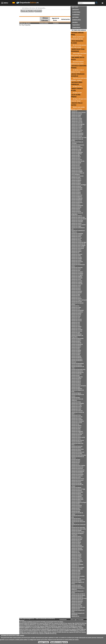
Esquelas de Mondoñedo (77, 363)
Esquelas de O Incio (76, 408)
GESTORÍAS (75, 17)
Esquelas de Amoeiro (77, 160)
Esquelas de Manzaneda (77, 338)
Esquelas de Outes (76, 439)
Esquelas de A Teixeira (77, 148)
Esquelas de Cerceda (76, 257)
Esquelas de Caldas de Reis (78, 217)
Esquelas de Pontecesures (78, 470)
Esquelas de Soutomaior (77, 547)
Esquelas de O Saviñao (77, 420)
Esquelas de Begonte (76, 197)
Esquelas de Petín (76, 460)
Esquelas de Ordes (76, 429)
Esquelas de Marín (76, 341)
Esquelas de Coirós (76, 269)
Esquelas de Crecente (77, 281)
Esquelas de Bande (76, 183)
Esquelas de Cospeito (77, 276)
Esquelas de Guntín (76, 315)
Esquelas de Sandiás (76, 530)
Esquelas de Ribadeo (76, 496)
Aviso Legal (74, 619)
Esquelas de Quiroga (76, 483)
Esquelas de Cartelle (76, 241)
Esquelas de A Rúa (76, 146)
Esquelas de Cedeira (76, 251)
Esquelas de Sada (76, 511)
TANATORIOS (76, 25)
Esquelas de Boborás (76, 201)
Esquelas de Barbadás (77, 188)
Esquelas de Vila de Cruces (78, 579)
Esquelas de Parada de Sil (78, 452)
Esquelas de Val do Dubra (78, 567)
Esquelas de (74, 111)
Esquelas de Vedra (76, 572)
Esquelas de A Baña (76, 115)
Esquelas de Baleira (76, 180)
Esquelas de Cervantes (77, 262)
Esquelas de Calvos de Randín (79, 219)
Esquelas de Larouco (76, 321)
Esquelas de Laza (76, 324)
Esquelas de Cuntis (76, 285)
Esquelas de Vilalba (76, 585)
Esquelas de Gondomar (77, 312)
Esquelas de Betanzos (77, 200)
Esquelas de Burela (76, 211)
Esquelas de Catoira (76, 250)
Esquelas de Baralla (76, 186)
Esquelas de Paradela (77, 454)
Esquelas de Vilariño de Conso (79, 598)
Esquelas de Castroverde (78, 248)
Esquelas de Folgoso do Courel (79, 300)
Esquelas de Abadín (76, 151)
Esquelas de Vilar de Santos (78, 595)
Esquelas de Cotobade (77, 278)
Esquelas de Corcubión (77, 272)
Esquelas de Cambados (77, 222)
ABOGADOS (76, 10)
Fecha (41, 23)
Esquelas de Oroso (76, 430)
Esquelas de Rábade (76, 488)
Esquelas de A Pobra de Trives (79, 137)
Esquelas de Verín (76, 575)
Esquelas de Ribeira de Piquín (79, 502)
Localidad (45, 23)
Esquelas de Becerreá (77, 195)
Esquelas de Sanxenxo (77, 538)
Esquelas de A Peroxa (77, 136)
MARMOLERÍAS (77, 20)
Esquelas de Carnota (76, 238)
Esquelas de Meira (76, 347)
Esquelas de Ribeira (76, 501)
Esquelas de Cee (75, 253)
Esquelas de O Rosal (76, 418)
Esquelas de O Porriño (77, 417)
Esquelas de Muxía (76, 383)
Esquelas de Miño (76, 355)
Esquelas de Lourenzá (77, 330)
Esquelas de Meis (76, 349)
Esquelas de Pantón (76, 451)
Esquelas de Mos (75, 375)
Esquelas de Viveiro (76, 604)
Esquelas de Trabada (76, 560)
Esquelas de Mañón (76, 340)
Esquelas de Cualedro (77, 282)
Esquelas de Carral (76, 239)
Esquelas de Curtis (76, 287)
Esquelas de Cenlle (76, 256)
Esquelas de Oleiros (76, 427)
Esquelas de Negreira (77, 389)
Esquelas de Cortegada (77, 275)
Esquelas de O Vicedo (77, 423)
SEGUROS (75, 22)
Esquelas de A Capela (77, 120)
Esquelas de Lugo (76, 333)
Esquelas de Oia (75, 424)
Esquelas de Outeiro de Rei (78, 437)
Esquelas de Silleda (76, 542)
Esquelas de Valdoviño (77, 569)
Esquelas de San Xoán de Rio (78, 529)
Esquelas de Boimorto (77, 203)
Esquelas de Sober (76, 544)
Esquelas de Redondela (77, 492)
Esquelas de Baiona (76, 179)
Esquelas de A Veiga (76, 149)
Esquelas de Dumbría (77, 291)
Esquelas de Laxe (76, 322)
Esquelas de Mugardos (77, 377)
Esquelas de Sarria (76, 541)
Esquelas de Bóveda (76, 207)
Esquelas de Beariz (76, 194)
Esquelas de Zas (75, 616)
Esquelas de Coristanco (77, 273)
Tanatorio (56, 23)
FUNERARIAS (76, 15)
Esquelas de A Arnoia (77, 114)
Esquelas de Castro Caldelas (78, 245)
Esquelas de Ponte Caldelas (78, 465)
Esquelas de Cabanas (77, 216)
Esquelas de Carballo (77, 235)
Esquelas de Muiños (76, 378)
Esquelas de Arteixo (76, 167)
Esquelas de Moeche (76, 358)
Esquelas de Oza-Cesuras (78, 440)
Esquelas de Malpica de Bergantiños (77, 336)
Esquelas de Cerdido (76, 260)
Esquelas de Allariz (76, 157)
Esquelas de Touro (76, 559)
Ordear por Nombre (25, 23)
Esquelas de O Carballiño (78, 403)
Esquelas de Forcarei (76, 302)
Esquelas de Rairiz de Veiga (78, 489)
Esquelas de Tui (75, 566)
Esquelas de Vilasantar (77, 601)
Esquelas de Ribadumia (77, 498)
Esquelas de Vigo (75, 578)
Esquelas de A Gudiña (77, 127)
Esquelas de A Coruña (77, 121)
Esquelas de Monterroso (77, 372)
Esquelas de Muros (76, 381)
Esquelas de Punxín (76, 482)
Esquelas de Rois (75, 508)
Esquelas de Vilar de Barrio (78, 594)
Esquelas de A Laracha (77, 130)
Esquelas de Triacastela (77, 564)
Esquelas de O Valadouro (78, 421)
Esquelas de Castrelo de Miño (79, 242)
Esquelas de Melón (76, 352)
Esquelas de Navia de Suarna (79, 386)
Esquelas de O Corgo (76, 405)
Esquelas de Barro (76, 191)
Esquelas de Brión (76, 208)
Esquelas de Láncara (76, 319)
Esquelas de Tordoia (76, 557)
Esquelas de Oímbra (76, 426)
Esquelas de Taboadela (77, 550)
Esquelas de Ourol (76, 436)
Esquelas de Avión (76, 177)
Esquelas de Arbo (76, 164)
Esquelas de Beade (76, 192)
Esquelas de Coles (76, 270)
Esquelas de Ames (76, 158)
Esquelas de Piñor (76, 461)
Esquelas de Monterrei (77, 371)
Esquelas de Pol (75, 464)
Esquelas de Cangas (76, 226)
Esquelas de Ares (76, 166)
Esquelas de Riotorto (76, 505)
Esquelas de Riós (75, 504)
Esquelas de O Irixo (76, 409)
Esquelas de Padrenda (77, 446)
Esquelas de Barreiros (77, 189)
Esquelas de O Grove (76, 406)
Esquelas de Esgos (76, 294)
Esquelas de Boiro (76, 204)
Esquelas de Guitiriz (76, 313)
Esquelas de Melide (76, 350)
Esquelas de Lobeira (76, 327)
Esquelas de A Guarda (77, 126)
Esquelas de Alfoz (76, 155)
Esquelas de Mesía (76, 353)
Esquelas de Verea (76, 573)
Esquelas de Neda (76, 387)
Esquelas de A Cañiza (77, 118)
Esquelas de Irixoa (76, 316)
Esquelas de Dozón (76, 290)
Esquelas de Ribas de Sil (77, 499)
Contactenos (63, 619)
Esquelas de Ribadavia (77, 495)
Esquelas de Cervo (76, 263)
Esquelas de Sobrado (76, 545)
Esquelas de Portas (76, 477)
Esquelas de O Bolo (76, 402)
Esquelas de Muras (76, 380)
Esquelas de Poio (76, 462)
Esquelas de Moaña (76, 356)
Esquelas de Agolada (76, 154)
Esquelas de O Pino (76, 415)
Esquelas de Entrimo (76, 293)
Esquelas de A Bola (76, 117)
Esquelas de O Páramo (77, 411)
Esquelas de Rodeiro (76, 507)
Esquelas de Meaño (76, 346)
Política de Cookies (74, 640)
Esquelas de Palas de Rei (77, 449)
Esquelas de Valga (76, 570)
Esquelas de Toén (76, 553)
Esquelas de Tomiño (76, 554)
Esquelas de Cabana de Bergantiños (77, 214)
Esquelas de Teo (75, 551)
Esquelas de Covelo (76, 279)
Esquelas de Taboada (77, 548)
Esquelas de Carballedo (77, 234)
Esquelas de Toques (76, 556)
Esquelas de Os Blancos (77, 433)
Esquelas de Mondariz (77, 359)
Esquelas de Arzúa (76, 168)
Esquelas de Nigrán (76, 393)
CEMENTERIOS (76, 27)
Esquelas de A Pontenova (78, 145)
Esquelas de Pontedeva (77, 473)
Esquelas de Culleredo (77, 284)
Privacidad (80, 619)
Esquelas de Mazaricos (77, 344)
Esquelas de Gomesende (77, 310)
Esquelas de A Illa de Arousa (78, 112)
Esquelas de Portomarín (77, 480)
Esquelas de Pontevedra (77, 474)
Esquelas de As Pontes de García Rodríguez (78, 174)
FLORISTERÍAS (76, 12)
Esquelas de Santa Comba (78, 532)
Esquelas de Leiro (76, 325)
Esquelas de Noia (76, 398)
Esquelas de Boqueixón (77, 205)
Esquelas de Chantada (77, 267)
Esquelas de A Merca (76, 132)
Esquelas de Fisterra (76, 299)
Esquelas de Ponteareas (77, 467)
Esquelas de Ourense (77, 434)
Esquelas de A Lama (76, 129)
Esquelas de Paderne (76, 442)
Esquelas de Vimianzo (77, 603)
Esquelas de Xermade (77, 606)
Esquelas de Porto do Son (78, 479)
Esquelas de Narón (76, 384)
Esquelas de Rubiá (76, 510)
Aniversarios (65, 19)
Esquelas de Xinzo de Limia (78, 607)
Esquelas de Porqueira (77, 476)
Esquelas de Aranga (76, 163)
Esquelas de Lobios (76, 328)
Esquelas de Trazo (76, 563)
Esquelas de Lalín (76, 318)
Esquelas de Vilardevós (77, 597)
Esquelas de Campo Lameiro (78, 225)
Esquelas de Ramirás (76, 491)
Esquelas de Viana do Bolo (78, 576)
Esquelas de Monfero (77, 365)
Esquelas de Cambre (76, 223)
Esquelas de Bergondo (77, 198)
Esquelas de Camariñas (77, 220)
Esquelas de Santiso (76, 536)
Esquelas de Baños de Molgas (79, 185)
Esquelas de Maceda (76, 334)
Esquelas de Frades (76, 307)
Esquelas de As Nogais (77, 171)
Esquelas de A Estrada (77, 123)
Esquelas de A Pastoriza (77, 135)
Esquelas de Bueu (76, 210)
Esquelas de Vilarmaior (77, 600)
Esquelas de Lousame (77, 331)
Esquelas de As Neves (77, 170)
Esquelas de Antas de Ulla (78, 161)
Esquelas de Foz (75, 306)
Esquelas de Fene (76, 296)
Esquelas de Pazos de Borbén (79, 455)
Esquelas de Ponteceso (77, 468)
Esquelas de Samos (76, 519)
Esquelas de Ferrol (76, 297)
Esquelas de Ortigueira (77, 431)
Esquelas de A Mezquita (77, 133)
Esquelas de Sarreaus (77, 539)
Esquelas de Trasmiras (77, 561)
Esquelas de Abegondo (77, 152)
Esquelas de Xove (76, 609)
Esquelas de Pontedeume (78, 471)
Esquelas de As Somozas (77, 176)
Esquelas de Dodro (76, 288)
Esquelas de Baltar (76, 182)
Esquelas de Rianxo (76, 493)
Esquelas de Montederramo (78, 369)
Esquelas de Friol (76, 309)
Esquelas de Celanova (77, 254)
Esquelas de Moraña (76, 374)
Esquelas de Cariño (76, 236)
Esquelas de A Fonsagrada (78, 124)
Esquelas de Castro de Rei (78, 247)
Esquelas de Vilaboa (76, 581)
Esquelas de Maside (76, 343)
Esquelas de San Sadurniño (78, 528)
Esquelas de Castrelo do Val (78, 244)
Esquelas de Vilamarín (77, 587)
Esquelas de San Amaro (77, 520)
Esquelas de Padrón (76, 448)
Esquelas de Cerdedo (76, 259)
